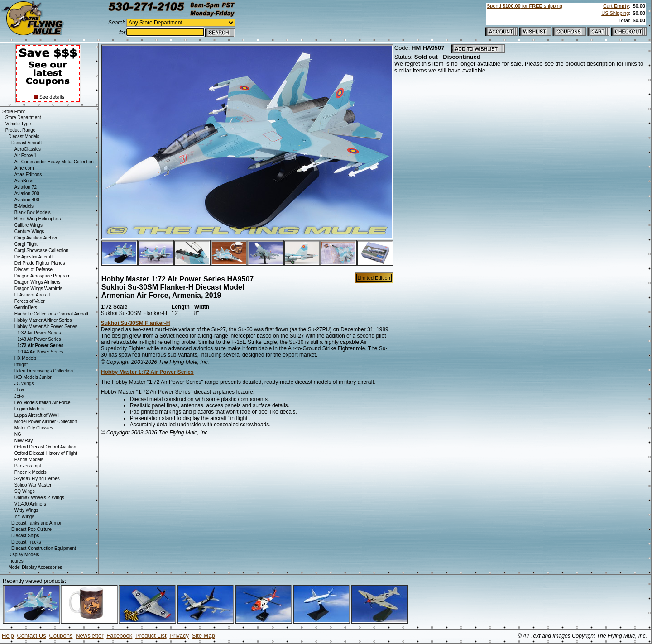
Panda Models (29, 460)
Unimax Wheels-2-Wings (39, 498)
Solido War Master (33, 485)
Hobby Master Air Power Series (46, 327)
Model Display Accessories (35, 567)
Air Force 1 (26, 155)
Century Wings (29, 231)
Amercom (24, 168)
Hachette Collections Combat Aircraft (51, 314)
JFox (19, 390)
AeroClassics (28, 149)
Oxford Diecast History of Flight (46, 453)
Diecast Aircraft (26, 143)
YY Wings (24, 517)
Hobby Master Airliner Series (43, 320)
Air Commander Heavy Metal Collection (54, 162)
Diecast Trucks (26, 542)
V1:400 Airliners (30, 504)
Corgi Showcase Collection (42, 250)
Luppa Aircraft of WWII (37, 415)
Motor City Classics (34, 428)
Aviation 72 (26, 187)
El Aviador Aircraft (32, 295)
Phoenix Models (31, 472)
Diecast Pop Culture (31, 529)
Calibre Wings (29, 225)
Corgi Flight (26, 244)
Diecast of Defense (34, 270)
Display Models (24, 555)
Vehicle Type (18, 124)
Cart (616, 6)
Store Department (23, 117)
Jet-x (19, 396)
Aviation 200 (27, 193)
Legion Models (29, 409)
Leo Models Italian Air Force (43, 403)
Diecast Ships (25, 536)
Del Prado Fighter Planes (40, 263)
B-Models (24, 206)
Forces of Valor (30, 301)
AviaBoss (24, 181)
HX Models (26, 358)
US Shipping (615, 13)
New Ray (24, 441)
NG (18, 434)
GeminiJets (26, 308)
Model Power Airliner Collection (46, 422)
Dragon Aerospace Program (43, 276)
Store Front (14, 112)
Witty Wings (26, 510)
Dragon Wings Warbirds (38, 289)
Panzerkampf (28, 466)
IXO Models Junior (33, 377)
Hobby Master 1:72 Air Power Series (147, 372)
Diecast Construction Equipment (44, 548)
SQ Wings (25, 491)
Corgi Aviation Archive (36, 238)
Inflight (21, 365)
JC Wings (24, 384)
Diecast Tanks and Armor (36, 523)
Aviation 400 (27, 200)
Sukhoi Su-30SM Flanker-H (136, 323)
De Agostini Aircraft (34, 257)
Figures (16, 561)
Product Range (21, 130)
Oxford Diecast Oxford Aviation (46, 447)
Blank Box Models (33, 212)
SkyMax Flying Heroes (37, 479)
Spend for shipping (525, 6)
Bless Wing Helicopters (38, 219)
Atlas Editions (28, 174)
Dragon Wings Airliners (38, 282)
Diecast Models (24, 136)
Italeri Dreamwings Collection (44, 371)
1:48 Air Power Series (39, 339)
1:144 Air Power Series (40, 352)
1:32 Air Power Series (39, 333)
